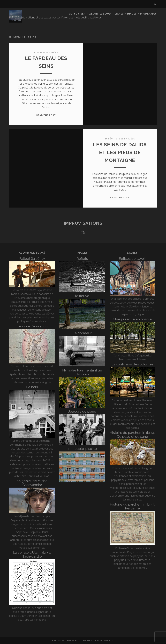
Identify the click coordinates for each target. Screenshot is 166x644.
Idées (55, 52)
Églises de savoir (132, 259)
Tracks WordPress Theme (69, 640)
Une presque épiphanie (132, 319)
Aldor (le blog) (100, 14)
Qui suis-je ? (77, 14)
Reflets (82, 259)
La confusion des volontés (132, 364)
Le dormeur (82, 333)
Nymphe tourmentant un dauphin (82, 372)
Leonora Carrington (32, 326)
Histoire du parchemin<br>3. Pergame (132, 506)
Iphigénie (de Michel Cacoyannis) (32, 483)
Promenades (148, 14)
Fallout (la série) (32, 259)
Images (132, 14)
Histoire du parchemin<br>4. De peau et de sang (132, 435)
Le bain (32, 387)
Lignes (119, 14)
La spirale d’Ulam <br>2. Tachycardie (32, 554)
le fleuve (82, 296)
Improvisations (83, 223)
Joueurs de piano (82, 411)
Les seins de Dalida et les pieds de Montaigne (120, 152)
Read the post (46, 115)
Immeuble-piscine (82, 449)
